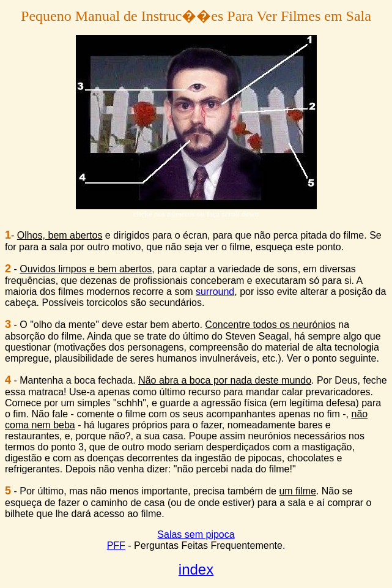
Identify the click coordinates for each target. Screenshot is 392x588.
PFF (116, 545)
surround (215, 292)
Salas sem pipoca (196, 534)
